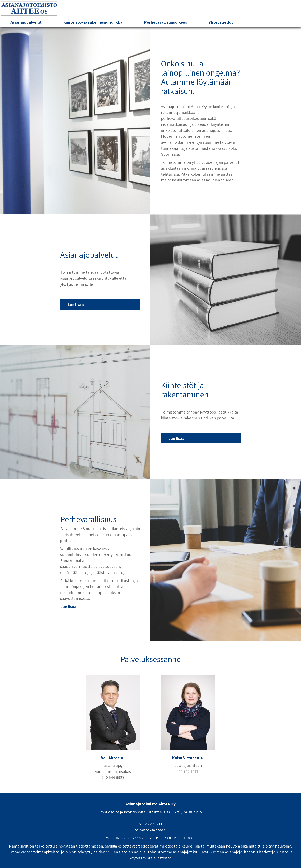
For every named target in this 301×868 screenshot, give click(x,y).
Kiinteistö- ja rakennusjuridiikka (93, 22)
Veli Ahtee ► (113, 758)
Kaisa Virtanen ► (188, 758)
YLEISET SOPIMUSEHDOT (172, 838)
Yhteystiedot (221, 22)
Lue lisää (76, 305)
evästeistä (162, 858)
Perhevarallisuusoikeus (166, 22)
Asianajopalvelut (26, 22)
